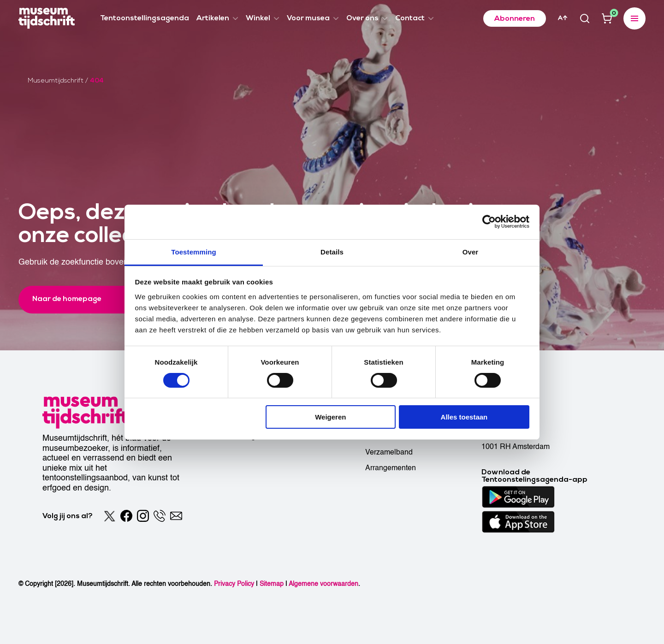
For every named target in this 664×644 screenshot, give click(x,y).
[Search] (585, 18)
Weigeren (330, 417)
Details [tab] (332, 251)
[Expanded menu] (634, 18)
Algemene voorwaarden (323, 584)
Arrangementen (391, 468)
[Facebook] (126, 516)
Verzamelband (389, 452)
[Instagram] (143, 516)
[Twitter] (110, 516)
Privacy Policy (234, 584)
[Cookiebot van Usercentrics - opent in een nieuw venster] (489, 222)
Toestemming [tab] (194, 251)
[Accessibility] (563, 18)
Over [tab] (471, 251)
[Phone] (160, 516)
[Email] (176, 516)
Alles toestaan (464, 417)
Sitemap (272, 584)
